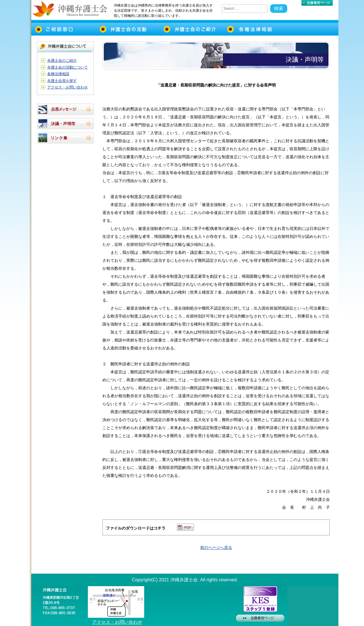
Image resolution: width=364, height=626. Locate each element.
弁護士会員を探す (62, 81)
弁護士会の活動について (68, 67)
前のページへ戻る (216, 547)
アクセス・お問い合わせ (68, 87)
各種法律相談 (58, 74)
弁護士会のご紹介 (62, 60)
